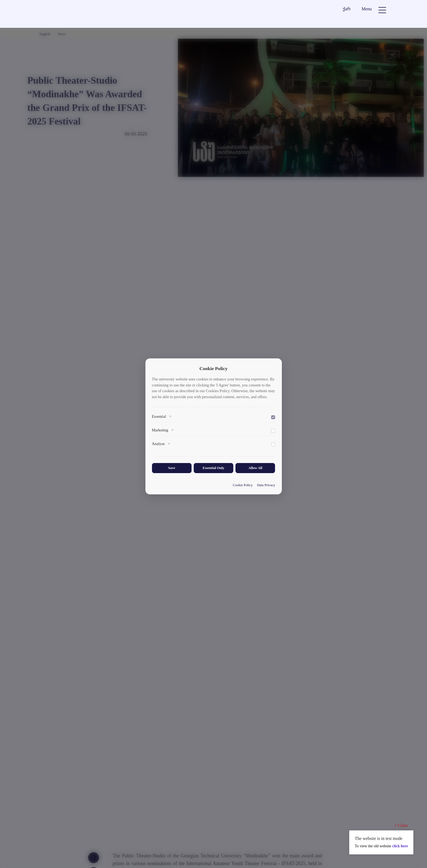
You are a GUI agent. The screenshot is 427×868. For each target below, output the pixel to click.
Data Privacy (266, 485)
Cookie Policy (243, 485)
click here (400, 846)
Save (172, 468)
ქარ (347, 9)
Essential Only (214, 468)
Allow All (255, 468)
